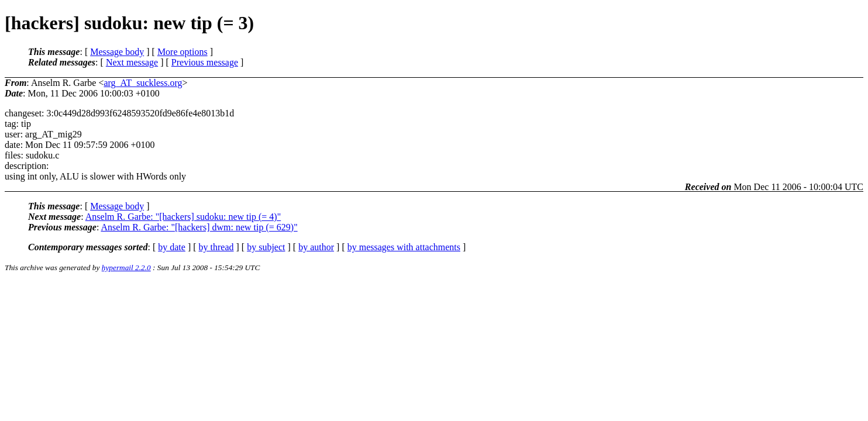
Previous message (205, 62)
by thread (216, 247)
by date (172, 247)
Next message (132, 62)
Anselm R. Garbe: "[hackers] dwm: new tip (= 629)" (199, 227)
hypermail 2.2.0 (126, 268)
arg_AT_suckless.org (143, 83)
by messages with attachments (404, 247)
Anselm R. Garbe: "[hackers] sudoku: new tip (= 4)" (183, 217)
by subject (266, 247)
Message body (117, 52)
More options (182, 52)
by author (316, 247)
